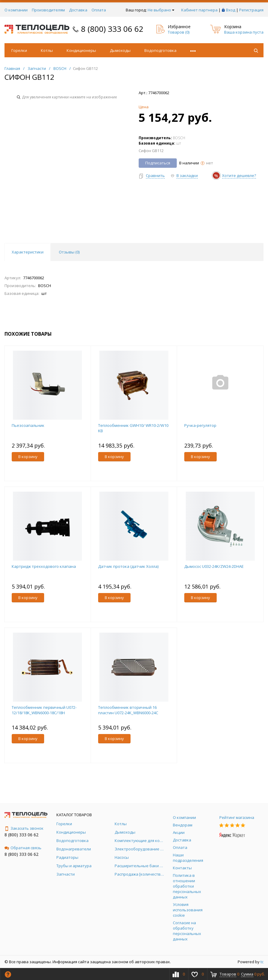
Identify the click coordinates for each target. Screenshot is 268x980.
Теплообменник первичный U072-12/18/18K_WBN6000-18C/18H (44, 710)
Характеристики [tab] (28, 252)
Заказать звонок (24, 828)
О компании (16, 10)
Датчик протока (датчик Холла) (128, 566)
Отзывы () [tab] (69, 252)
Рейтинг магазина (237, 817)
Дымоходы (120, 50)
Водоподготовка (160, 50)
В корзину (28, 457)
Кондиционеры (81, 50)
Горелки (19, 50)
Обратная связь (23, 848)
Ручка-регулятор (200, 425)
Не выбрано (161, 10)
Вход (231, 10)
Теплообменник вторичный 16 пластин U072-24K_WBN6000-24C (128, 710)
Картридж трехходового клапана (44, 566)
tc (262, 962)
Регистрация (251, 10)
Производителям (48, 10)
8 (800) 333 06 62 (112, 29)
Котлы (47, 50)
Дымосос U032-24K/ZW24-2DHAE (214, 566)
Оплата (99, 10)
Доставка (78, 10)
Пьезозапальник (28, 425)
